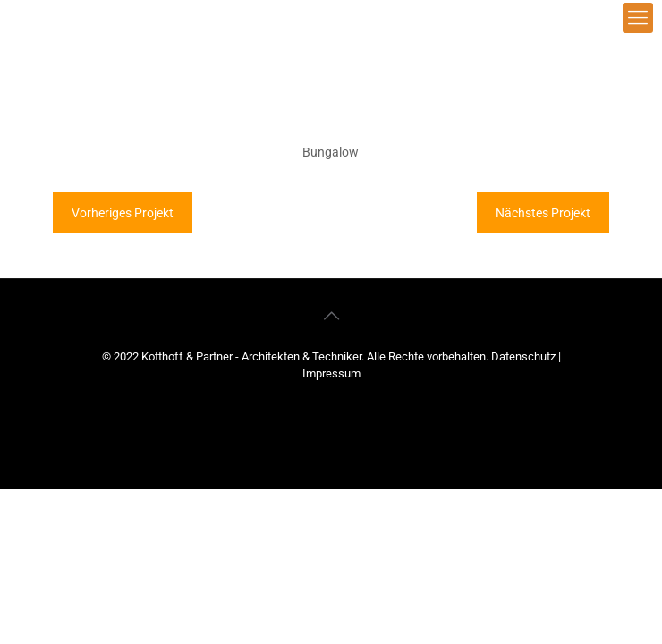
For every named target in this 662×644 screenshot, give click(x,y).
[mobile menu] (638, 18)
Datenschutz (525, 356)
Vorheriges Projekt (123, 213)
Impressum (331, 373)
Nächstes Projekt (543, 213)
